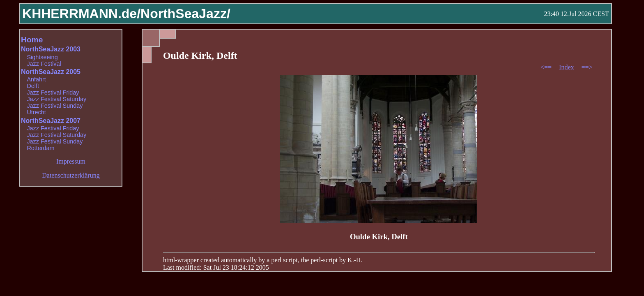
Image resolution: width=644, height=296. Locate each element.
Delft (33, 86)
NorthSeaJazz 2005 (51, 72)
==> (587, 67)
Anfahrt (36, 79)
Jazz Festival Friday (53, 92)
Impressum (71, 161)
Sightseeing (42, 57)
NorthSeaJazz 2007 (51, 121)
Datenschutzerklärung (71, 175)
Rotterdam (40, 148)
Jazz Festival (44, 64)
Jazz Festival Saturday (56, 99)
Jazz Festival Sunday (55, 106)
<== (547, 67)
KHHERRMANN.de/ (81, 14)
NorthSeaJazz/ (185, 14)
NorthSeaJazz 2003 (51, 49)
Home (32, 40)
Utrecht (36, 112)
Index (567, 67)
